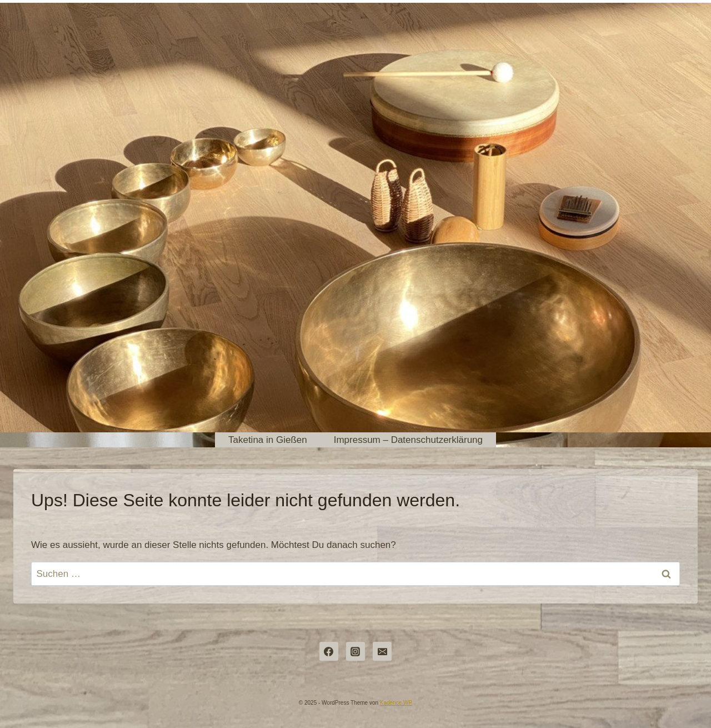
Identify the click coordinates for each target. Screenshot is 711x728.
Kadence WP (396, 703)
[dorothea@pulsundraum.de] (382, 651)
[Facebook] (329, 651)
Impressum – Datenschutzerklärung (408, 440)
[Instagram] (355, 651)
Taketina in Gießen (268, 440)
